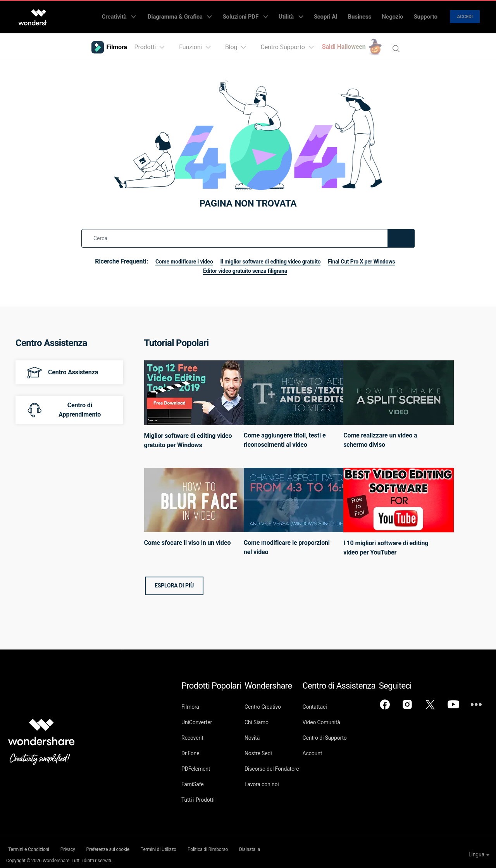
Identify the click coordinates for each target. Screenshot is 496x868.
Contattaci (334, 701)
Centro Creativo (272, 701)
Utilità (311, 14)
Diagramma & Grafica (211, 14)
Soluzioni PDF (270, 14)
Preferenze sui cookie (123, 843)
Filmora (190, 701)
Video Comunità (340, 717)
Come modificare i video (214, 256)
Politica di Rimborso (241, 843)
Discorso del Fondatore (282, 763)
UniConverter (197, 717)
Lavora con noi (271, 779)
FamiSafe (193, 779)
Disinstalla (292, 843)
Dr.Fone (190, 748)
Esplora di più (174, 580)
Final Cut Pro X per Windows (193, 265)
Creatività (154, 14)
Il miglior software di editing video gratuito (312, 256)
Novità (262, 732)
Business (370, 14)
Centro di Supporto (344, 732)
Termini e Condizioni (27, 843)
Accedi (465, 14)
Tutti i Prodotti (198, 794)
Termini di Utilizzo (183, 843)
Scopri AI (341, 14)
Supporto (428, 14)
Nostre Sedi (268, 748)
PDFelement (196, 763)
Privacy (74, 843)
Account (332, 748)
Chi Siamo (266, 717)
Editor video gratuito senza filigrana (287, 265)
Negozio (399, 14)
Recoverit (192, 732)
